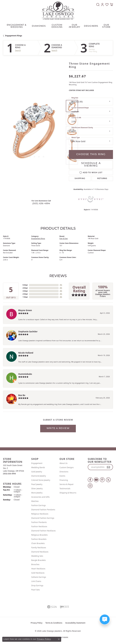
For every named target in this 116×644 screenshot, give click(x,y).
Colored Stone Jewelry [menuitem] (41, 480)
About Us (64, 463)
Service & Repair (67, 484)
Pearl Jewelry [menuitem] (37, 484)
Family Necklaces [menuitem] (39, 548)
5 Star (25, 285)
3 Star (25, 291)
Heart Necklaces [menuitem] (38, 569)
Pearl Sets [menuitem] (35, 590)
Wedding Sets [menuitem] (37, 556)
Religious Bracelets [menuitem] (39, 535)
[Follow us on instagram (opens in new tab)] (90, 486)
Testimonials (65, 489)
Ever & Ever (64, 239)
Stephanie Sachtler (28, 331)
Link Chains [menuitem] (36, 581)
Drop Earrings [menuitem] (37, 586)
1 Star (25, 297)
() (61, 285)
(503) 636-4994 (41, 204)
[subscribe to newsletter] (109, 467)
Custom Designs (67, 467)
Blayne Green (25, 310)
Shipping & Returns (68, 493)
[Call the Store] (9, 474)
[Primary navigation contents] (58, 25)
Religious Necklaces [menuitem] (40, 514)
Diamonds (39, 26)
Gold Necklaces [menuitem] (38, 573)
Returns (102, 179)
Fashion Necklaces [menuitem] (39, 526)
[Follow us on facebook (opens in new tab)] (90, 480)
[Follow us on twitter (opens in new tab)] (108, 480)
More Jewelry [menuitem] (37, 493)
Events (62, 476)
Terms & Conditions (54, 623)
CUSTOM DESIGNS (57, 26)
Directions (64, 472)
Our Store (106, 26)
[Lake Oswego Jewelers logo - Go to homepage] (58, 11)
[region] (34, 132)
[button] (98, 5)
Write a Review (58, 428)
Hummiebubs (25, 374)
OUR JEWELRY (74, 26)
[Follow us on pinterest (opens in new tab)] (102, 480)
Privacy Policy (37, 623)
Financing (64, 480)
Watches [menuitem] (35, 501)
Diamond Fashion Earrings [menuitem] (43, 518)
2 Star (25, 294)
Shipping (80, 179)
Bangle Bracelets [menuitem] (39, 560)
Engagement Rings (14, 36)
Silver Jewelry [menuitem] (37, 489)
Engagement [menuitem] (37, 463)
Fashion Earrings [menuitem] (39, 505)
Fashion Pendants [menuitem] (39, 522)
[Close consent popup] (59, 639)
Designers (91, 26)
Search (18, 50)
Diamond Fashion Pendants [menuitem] (43, 510)
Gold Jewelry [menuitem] (37, 472)
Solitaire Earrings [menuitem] (39, 577)
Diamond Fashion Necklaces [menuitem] (43, 531)
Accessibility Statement (75, 623)
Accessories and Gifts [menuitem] (40, 497)
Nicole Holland (26, 353)
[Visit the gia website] (52, 607)
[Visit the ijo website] (64, 607)
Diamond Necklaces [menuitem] (40, 552)
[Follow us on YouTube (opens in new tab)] (96, 480)
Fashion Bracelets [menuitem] (39, 539)
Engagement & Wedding (17, 26)
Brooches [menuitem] (35, 564)
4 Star (25, 288)
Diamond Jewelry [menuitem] (39, 476)
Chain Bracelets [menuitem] (38, 543)
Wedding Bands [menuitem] (38, 467)
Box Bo (22, 395)
